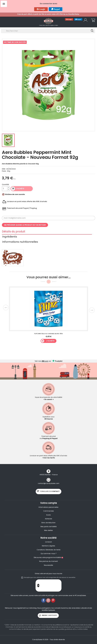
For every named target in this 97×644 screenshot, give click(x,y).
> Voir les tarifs (48, 458)
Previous (6, 308)
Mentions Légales (48, 546)
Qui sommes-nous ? (49, 554)
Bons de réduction (48, 523)
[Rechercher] (48, 31)
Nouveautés (48, 565)
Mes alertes (48, 530)
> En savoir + (49, 399)
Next (92, 310)
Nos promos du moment (48, 561)
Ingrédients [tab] (10, 237)
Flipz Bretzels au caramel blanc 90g (48, 334)
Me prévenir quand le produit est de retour (25, 225)
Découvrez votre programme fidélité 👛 (48, 558)
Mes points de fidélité (48, 527)
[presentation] (59, 586)
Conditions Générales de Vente (48, 550)
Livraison (49, 542)
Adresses (48, 519)
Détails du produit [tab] (14, 232)
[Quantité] (5, 189)
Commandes (49, 511)
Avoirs (48, 515)
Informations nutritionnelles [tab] (20, 242)
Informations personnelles (48, 507)
